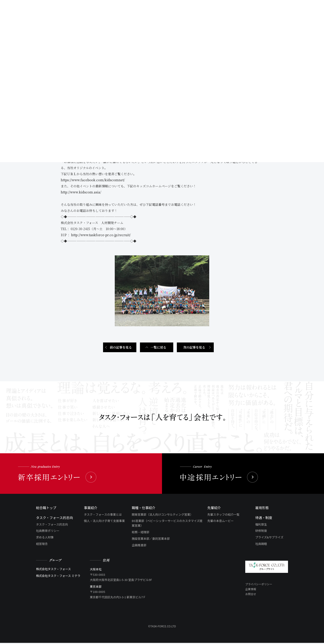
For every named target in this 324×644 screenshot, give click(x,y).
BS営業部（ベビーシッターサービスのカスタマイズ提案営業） (167, 524)
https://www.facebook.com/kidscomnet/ (93, 181)
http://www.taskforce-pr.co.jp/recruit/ (101, 236)
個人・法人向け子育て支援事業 (104, 522)
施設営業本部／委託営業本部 (151, 539)
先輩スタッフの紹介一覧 (224, 515)
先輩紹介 (214, 509)
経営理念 (42, 545)
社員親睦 (261, 545)
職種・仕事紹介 (144, 509)
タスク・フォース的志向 (54, 518)
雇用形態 (262, 509)
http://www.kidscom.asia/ (81, 193)
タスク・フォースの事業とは (103, 515)
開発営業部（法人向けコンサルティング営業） (162, 515)
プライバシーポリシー (259, 585)
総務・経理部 (141, 533)
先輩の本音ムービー (221, 522)
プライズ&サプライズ (269, 538)
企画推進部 (139, 546)
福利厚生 (261, 525)
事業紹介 (91, 509)
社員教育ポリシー (48, 532)
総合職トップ (46, 509)
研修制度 (261, 532)
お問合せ (251, 595)
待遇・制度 (264, 518)
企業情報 (251, 590)
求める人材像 (45, 538)
